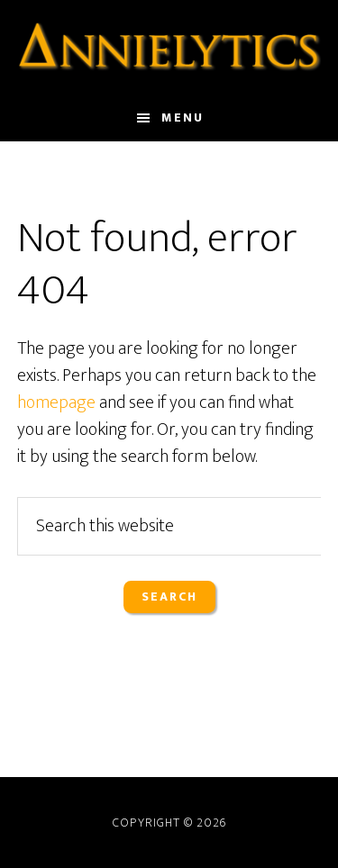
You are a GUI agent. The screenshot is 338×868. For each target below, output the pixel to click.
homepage (56, 402)
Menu (183, 118)
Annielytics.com (169, 48)
